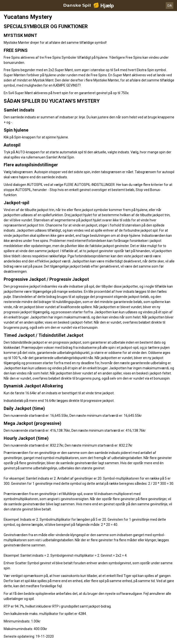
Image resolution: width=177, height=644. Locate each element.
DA (170, 6)
